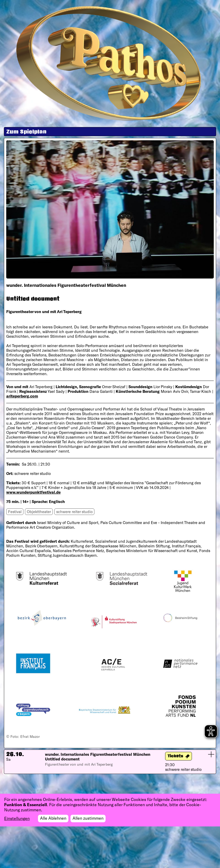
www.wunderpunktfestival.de (33, 492)
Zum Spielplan (26, 132)
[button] (110, 762)
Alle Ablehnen (53, 818)
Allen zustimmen (88, 818)
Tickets (176, 756)
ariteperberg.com (22, 396)
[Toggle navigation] (204, 14)
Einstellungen (17, 819)
